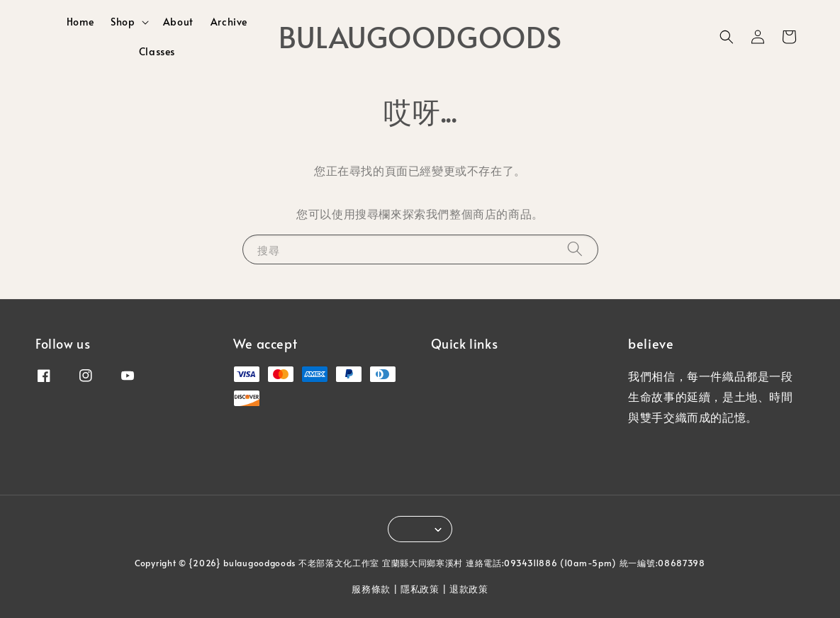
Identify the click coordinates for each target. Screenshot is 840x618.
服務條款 (371, 589)
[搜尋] (575, 249)
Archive (229, 22)
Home (80, 22)
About (178, 22)
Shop (123, 22)
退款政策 (469, 589)
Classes (157, 51)
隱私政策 (420, 589)
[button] (727, 37)
